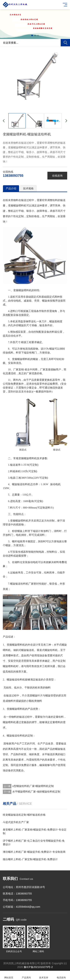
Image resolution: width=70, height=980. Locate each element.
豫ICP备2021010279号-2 (38, 967)
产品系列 (26, 975)
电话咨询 (61, 975)
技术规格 (28, 188)
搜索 (65, 43)
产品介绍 (11, 188)
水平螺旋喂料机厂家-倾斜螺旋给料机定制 (36, 792)
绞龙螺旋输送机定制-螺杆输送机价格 (24, 815)
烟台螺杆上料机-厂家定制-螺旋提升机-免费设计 (30, 859)
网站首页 (9, 975)
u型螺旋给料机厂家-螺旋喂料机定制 (33, 786)
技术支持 (44, 975)
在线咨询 (57, 176)
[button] (32, 35)
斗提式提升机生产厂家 (16, 822)
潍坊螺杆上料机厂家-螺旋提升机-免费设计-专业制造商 (34, 852)
